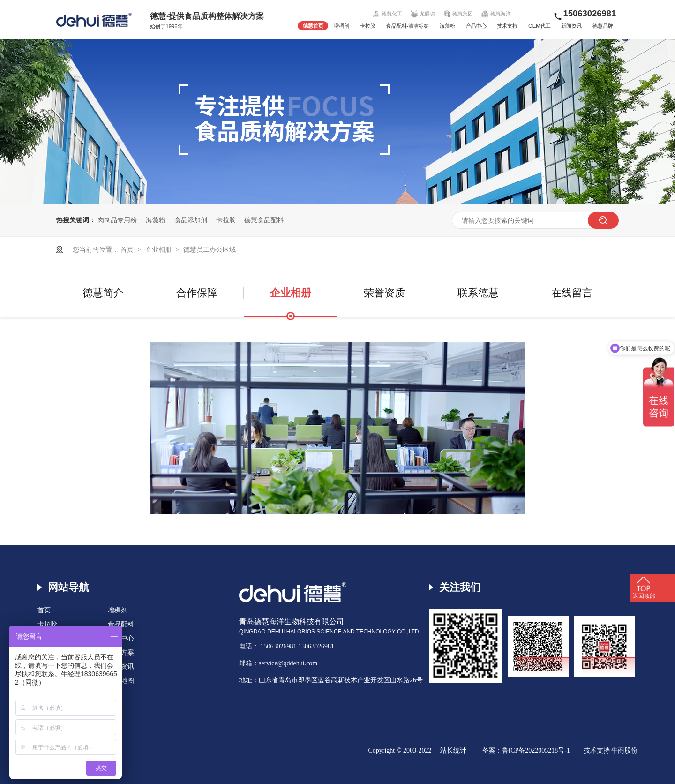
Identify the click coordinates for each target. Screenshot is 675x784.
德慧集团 (458, 14)
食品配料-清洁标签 (408, 26)
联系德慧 (478, 293)
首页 (128, 249)
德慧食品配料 (264, 220)
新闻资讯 (571, 26)
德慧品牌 (603, 26)
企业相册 (159, 249)
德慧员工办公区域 (210, 249)
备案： (492, 751)
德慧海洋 (496, 14)
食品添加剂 (191, 220)
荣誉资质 (384, 293)
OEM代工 (540, 26)
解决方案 (121, 652)
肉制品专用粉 (117, 220)
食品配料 (121, 624)
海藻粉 (447, 26)
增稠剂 (341, 26)
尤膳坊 (423, 14)
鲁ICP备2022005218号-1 (536, 751)
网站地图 (121, 681)
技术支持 (507, 26)
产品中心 (476, 26)
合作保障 (197, 293)
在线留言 (572, 293)
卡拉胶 (368, 26)
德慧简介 (103, 293)
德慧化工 (388, 14)
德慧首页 (313, 26)
